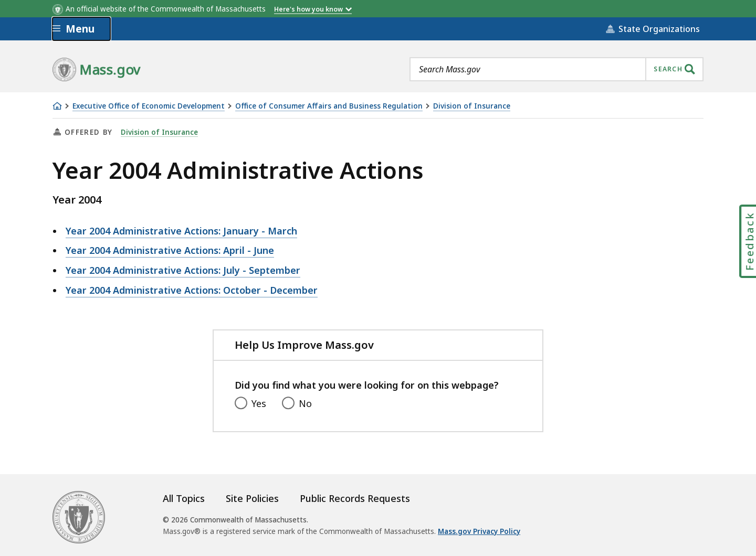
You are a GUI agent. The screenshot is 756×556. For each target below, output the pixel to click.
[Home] (57, 106)
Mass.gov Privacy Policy (479, 531)
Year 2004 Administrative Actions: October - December (192, 290)
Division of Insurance (472, 106)
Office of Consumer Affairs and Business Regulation (329, 106)
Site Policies (252, 498)
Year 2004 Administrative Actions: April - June (170, 250)
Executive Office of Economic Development (149, 106)
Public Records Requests (355, 498)
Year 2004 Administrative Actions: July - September (183, 270)
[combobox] (556, 69)
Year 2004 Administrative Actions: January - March (181, 231)
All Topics (184, 498)
